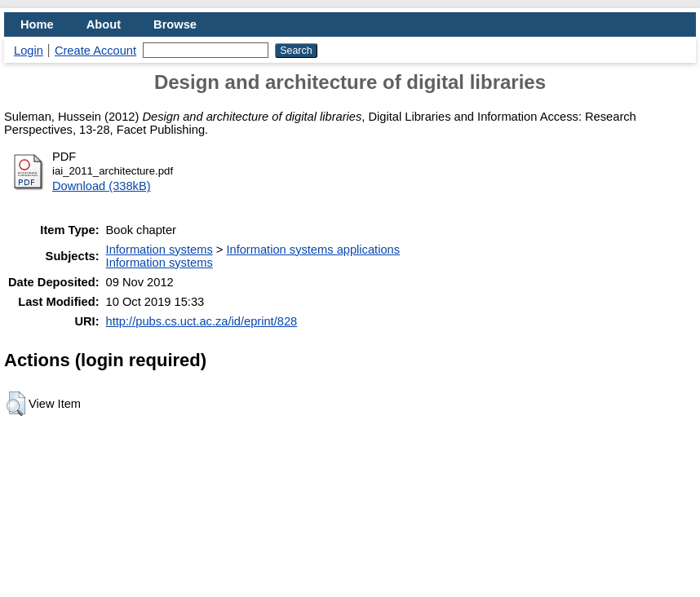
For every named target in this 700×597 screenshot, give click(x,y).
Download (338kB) (102, 186)
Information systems (159, 250)
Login (29, 51)
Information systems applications (313, 250)
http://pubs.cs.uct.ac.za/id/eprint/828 (202, 321)
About (104, 24)
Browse (175, 24)
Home (37, 24)
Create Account (95, 51)
